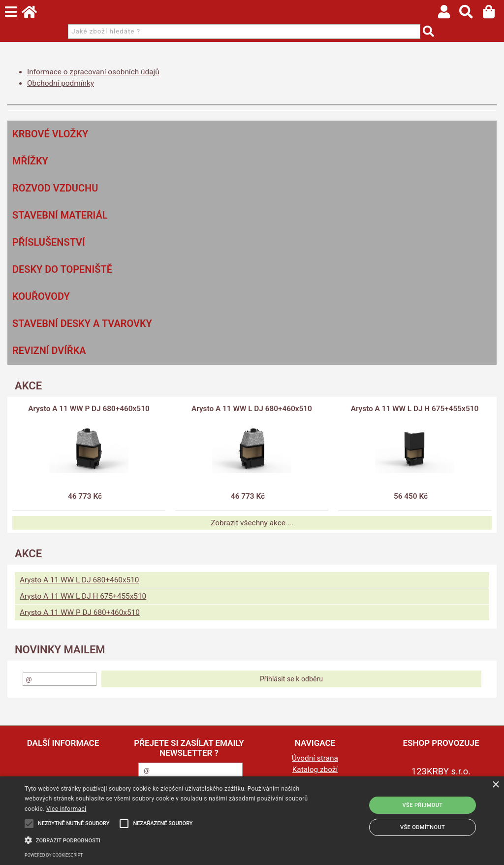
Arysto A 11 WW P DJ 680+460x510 (89, 409)
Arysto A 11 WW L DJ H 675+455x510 (415, 409)
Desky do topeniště (62, 269)
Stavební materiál (60, 215)
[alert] (252, 821)
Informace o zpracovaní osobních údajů (93, 72)
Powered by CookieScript (54, 855)
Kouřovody (41, 296)
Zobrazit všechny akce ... (252, 523)
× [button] (495, 785)
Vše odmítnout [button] (423, 827)
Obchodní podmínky (61, 83)
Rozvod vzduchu (55, 188)
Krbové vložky (50, 134)
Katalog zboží (315, 769)
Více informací (66, 809)
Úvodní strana (315, 758)
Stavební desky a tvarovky (82, 323)
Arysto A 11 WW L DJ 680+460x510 (252, 409)
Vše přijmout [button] (423, 805)
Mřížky (30, 161)
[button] (173, 839)
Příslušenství (49, 242)
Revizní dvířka (49, 351)
